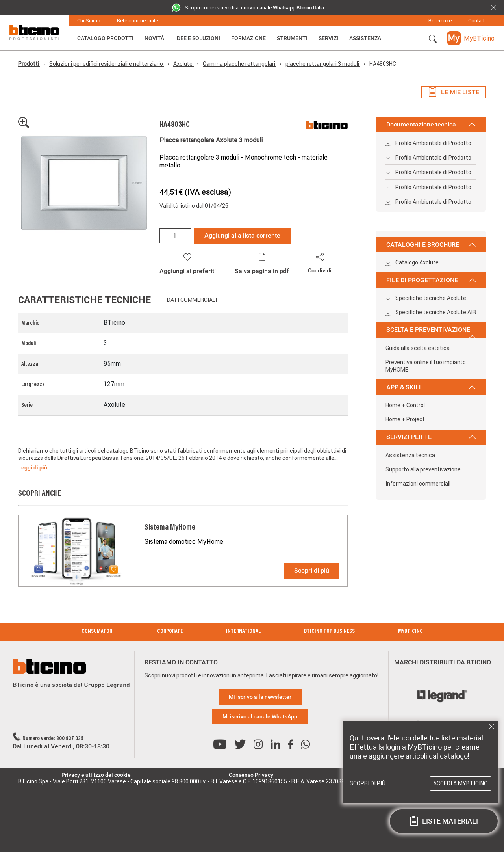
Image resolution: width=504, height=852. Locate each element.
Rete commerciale (137, 21)
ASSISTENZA (365, 38)
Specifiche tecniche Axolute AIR (431, 312)
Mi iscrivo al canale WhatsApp (260, 716)
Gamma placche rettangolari (240, 64)
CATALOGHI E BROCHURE (431, 245)
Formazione (248, 38)
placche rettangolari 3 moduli (323, 64)
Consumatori (98, 632)
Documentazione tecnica (431, 124)
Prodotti (29, 64)
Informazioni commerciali (418, 484)
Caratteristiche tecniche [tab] (84, 300)
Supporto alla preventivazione (423, 469)
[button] (433, 39)
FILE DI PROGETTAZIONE (431, 280)
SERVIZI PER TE (431, 437)
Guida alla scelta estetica (418, 348)
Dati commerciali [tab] (192, 300)
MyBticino (410, 632)
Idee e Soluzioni (198, 38)
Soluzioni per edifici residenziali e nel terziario (107, 64)
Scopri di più (312, 570)
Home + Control (405, 405)
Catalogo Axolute (412, 262)
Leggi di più (33, 467)
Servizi (328, 38)
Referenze (440, 21)
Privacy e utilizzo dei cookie (96, 775)
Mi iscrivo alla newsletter (260, 697)
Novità (154, 38)
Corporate (170, 632)
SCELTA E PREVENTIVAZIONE (431, 332)
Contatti (477, 21)
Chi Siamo (89, 21)
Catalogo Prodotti (105, 38)
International (243, 632)
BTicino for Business (329, 632)
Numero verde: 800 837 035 (53, 739)
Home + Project (405, 419)
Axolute (183, 64)
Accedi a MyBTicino (460, 783)
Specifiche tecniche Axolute (426, 298)
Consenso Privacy (251, 775)
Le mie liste (454, 92)
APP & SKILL (431, 387)
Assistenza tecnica (410, 455)
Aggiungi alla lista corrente (242, 235)
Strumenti (292, 38)
